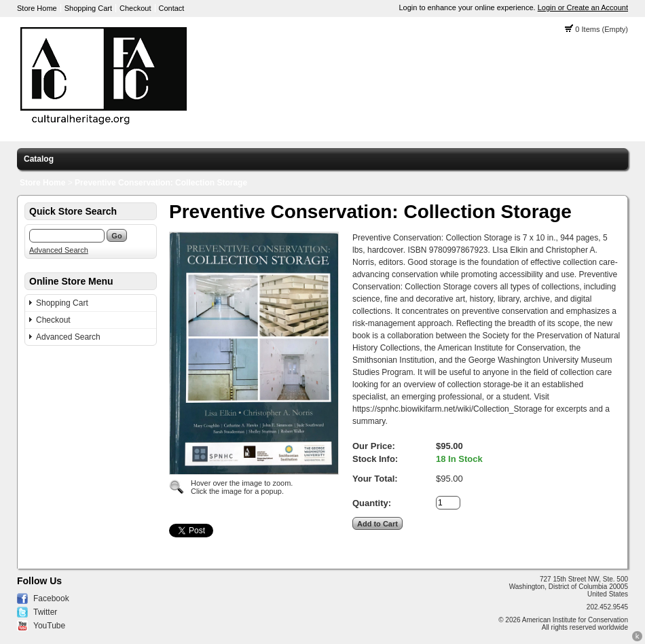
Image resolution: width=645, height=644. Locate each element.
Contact (172, 8)
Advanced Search (59, 250)
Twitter (45, 612)
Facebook (51, 598)
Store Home (37, 8)
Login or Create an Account (583, 7)
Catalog (39, 159)
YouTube (49, 626)
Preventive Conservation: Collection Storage (161, 183)
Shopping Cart (88, 8)
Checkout (135, 8)
